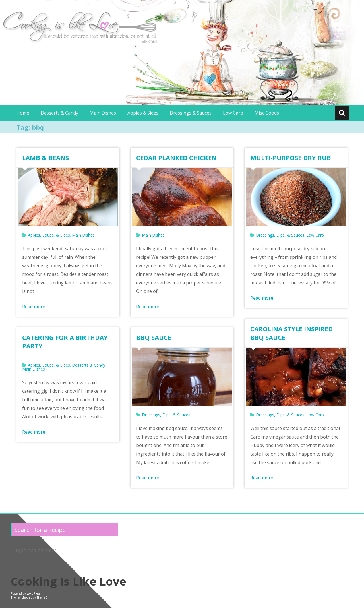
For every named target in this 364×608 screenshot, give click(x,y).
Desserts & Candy (59, 113)
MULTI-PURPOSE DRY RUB (291, 158)
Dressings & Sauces (191, 113)
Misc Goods (267, 113)
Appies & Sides (143, 113)
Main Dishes (103, 113)
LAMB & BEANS (45, 158)
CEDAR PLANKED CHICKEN (176, 158)
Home (23, 113)
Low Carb (233, 113)
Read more (34, 307)
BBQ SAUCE (154, 337)
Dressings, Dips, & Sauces (280, 235)
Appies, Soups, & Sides (49, 235)
